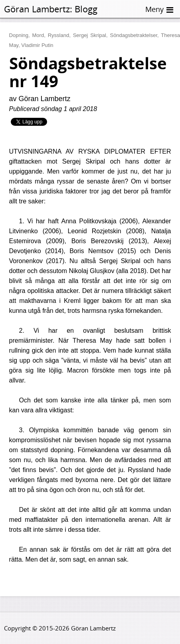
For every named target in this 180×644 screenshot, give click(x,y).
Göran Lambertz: (38, 9)
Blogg (86, 9)
